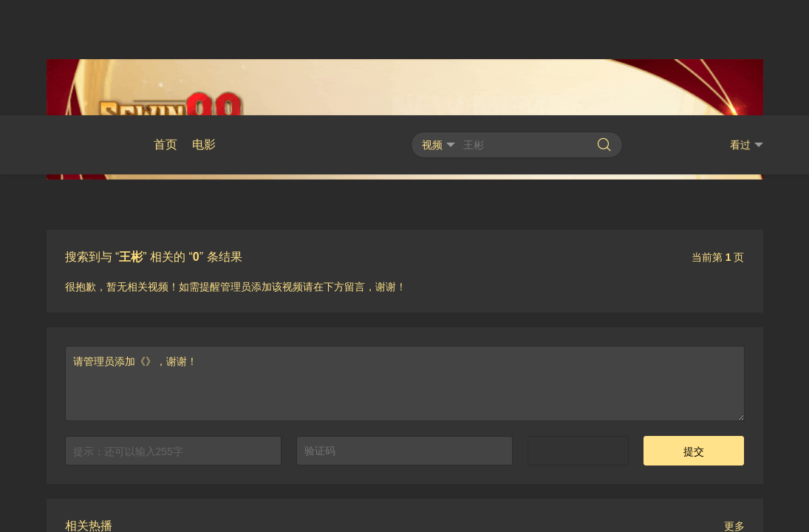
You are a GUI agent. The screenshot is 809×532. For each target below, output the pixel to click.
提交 (694, 336)
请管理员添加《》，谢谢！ (405, 268)
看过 (747, 30)
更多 (734, 411)
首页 (165, 29)
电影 (204, 29)
